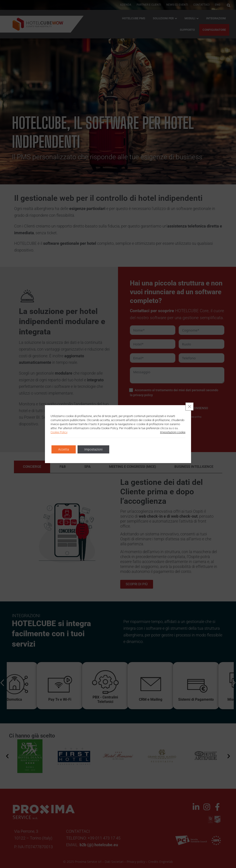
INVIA (158, 430)
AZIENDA (126, 5)
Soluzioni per (163, 18)
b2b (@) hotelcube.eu (99, 845)
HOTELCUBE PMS (134, 18)
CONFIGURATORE (214, 30)
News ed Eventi (177, 5)
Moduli (190, 18)
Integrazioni (216, 18)
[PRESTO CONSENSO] (131, 408)
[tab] (32, 467)
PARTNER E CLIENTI (149, 5)
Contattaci (201, 5)
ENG (218, 5)
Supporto (187, 30)
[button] (229, 5)
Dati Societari (114, 862)
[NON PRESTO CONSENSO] (168, 408)
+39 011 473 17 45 (104, 838)
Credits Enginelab (161, 862)
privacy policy (143, 395)
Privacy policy (136, 862)
